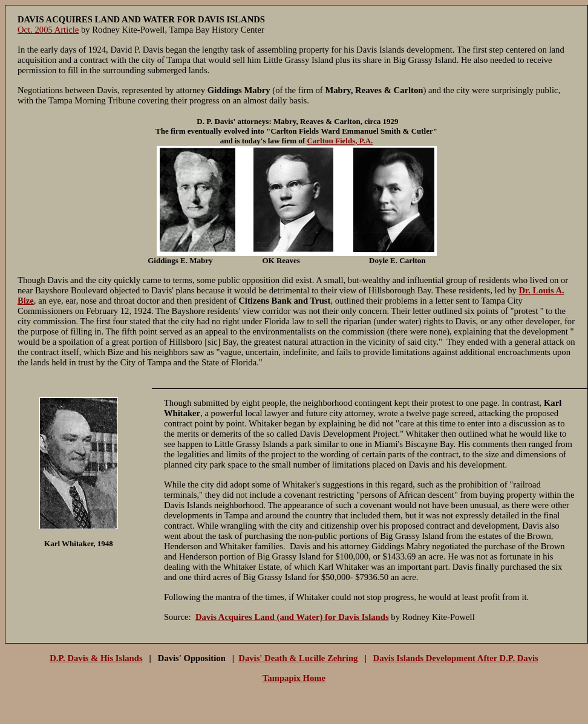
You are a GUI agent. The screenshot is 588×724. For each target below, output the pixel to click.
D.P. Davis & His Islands (96, 658)
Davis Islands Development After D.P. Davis (456, 658)
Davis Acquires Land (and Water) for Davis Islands (292, 617)
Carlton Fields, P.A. (340, 141)
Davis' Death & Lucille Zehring (298, 658)
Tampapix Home (294, 678)
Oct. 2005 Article (48, 30)
